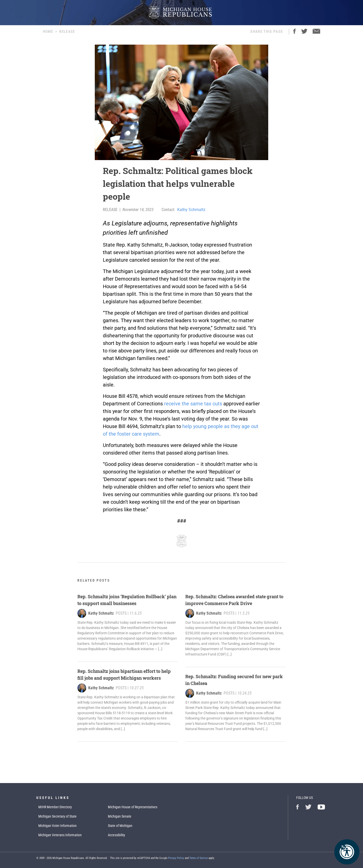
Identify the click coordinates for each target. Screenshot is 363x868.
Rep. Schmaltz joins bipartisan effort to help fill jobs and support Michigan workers (124, 675)
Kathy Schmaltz (191, 210)
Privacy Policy (176, 858)
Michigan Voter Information (57, 826)
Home (48, 32)
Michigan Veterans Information (60, 835)
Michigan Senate (120, 816)
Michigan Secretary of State (57, 816)
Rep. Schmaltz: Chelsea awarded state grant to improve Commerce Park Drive (234, 600)
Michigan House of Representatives (133, 807)
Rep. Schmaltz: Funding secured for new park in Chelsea (234, 680)
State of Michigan (120, 826)
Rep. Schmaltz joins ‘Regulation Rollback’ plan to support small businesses (127, 600)
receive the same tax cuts (193, 404)
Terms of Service (199, 858)
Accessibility (116, 835)
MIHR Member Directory (55, 807)
